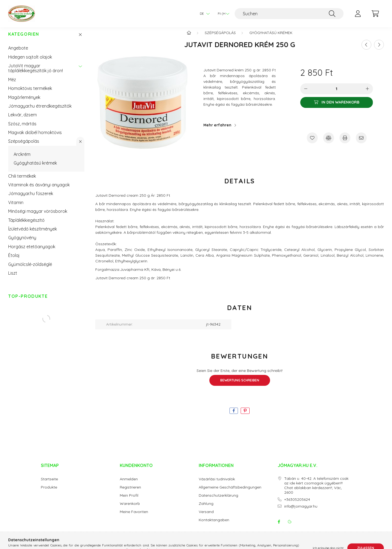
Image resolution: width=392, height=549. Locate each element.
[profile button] (358, 14)
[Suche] (332, 14)
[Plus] (367, 94)
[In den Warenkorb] (337, 108)
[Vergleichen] (329, 143)
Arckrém (22, 160)
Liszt (13, 278)
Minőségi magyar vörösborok (38, 217)
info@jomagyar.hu (301, 512)
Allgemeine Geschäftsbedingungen (230, 493)
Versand (206, 517)
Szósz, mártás (22, 129)
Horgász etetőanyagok (32, 252)
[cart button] (375, 14)
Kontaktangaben (214, 525)
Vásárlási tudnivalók (217, 485)
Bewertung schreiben (240, 386)
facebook (279, 527)
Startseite (49, 485)
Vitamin (16, 208)
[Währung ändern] (222, 14)
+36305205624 (297, 505)
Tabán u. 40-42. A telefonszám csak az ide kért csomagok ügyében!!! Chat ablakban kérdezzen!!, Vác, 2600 (316, 491)
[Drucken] (345, 143)
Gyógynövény (22, 243)
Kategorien (24, 40)
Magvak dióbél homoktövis (35, 138)
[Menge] (337, 94)
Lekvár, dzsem (22, 120)
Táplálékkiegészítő (26, 226)
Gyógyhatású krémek (35, 168)
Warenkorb (130, 509)
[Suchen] (289, 14)
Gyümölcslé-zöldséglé (30, 270)
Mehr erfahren (217, 131)
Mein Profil (129, 501)
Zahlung (206, 509)
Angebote (18, 53)
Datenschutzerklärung (218, 501)
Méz (12, 85)
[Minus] (306, 94)
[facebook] (234, 416)
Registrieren (130, 493)
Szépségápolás (24, 147)
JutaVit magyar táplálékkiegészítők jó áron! (36, 74)
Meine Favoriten (134, 517)
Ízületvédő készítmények (33, 234)
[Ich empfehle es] (361, 143)
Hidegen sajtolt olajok (30, 62)
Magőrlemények (24, 103)
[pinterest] (245, 416)
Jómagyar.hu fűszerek (31, 199)
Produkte (49, 493)
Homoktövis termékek (30, 94)
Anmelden (129, 485)
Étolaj (14, 261)
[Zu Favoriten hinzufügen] (312, 143)
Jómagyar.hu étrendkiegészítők (40, 111)
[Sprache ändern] (203, 14)
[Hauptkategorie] (189, 38)
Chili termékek (22, 181)
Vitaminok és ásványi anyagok (39, 190)
